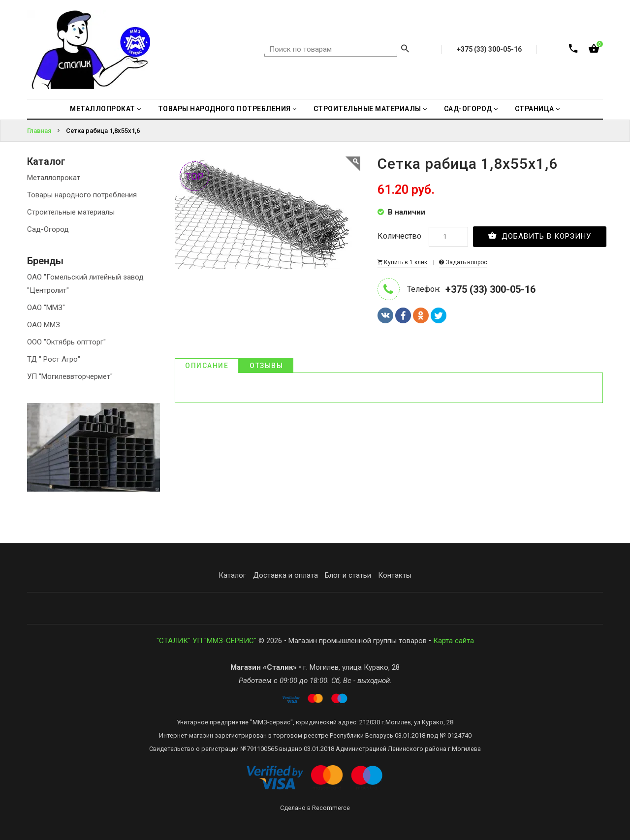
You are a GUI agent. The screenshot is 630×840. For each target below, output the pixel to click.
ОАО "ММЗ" (46, 308)
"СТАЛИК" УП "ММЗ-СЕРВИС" (206, 641)
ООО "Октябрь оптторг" (66, 342)
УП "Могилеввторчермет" (70, 376)
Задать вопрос (463, 262)
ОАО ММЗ (44, 325)
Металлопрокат (54, 178)
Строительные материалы (71, 212)
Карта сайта (454, 641)
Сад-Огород (48, 229)
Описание (207, 366)
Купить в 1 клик (402, 262)
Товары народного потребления (82, 195)
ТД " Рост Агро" (54, 359)
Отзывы (266, 366)
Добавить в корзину (540, 236)
